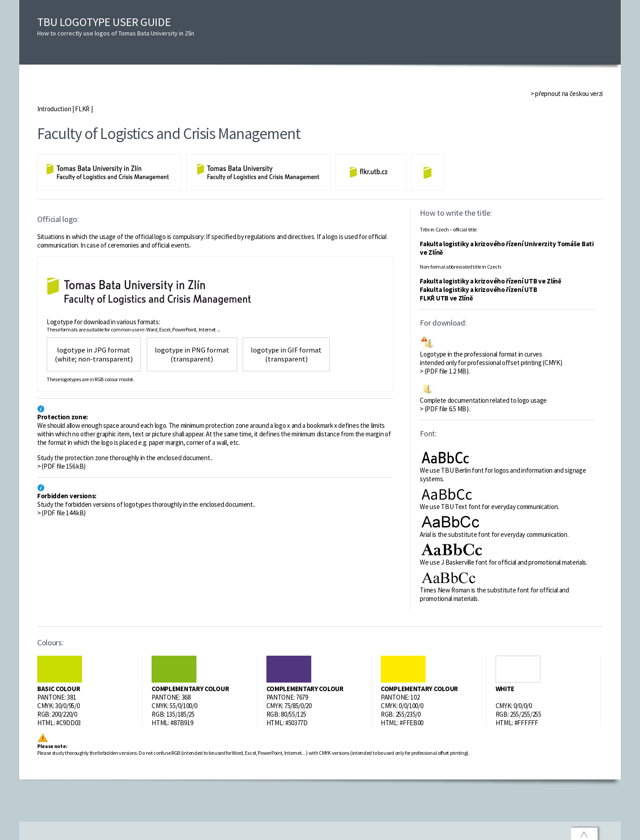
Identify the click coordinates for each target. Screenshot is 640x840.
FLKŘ (82, 109)
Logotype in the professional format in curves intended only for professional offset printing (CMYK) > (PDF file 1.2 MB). (491, 363)
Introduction (54, 109)
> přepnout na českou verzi (567, 94)
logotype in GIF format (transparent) (286, 354)
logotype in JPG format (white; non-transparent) (94, 354)
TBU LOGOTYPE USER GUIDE (116, 26)
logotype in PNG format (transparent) (192, 354)
